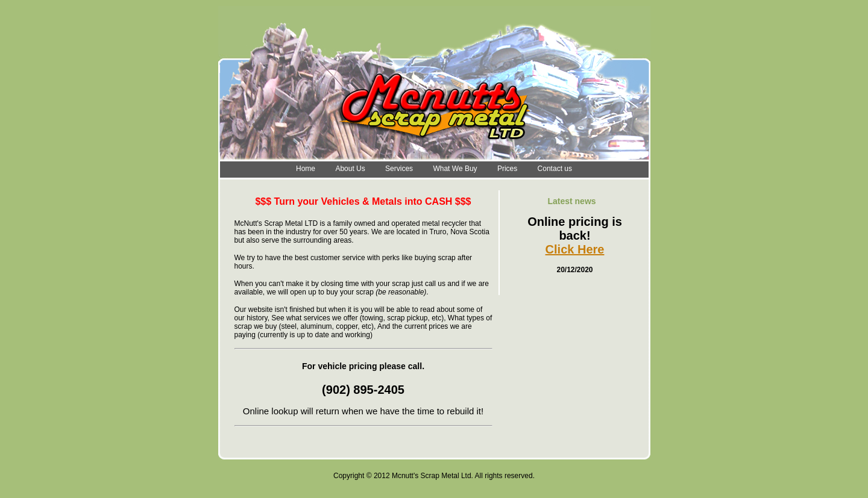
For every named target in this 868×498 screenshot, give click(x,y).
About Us (350, 169)
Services (399, 169)
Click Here (575, 249)
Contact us (555, 169)
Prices (507, 169)
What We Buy (455, 169)
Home (306, 169)
